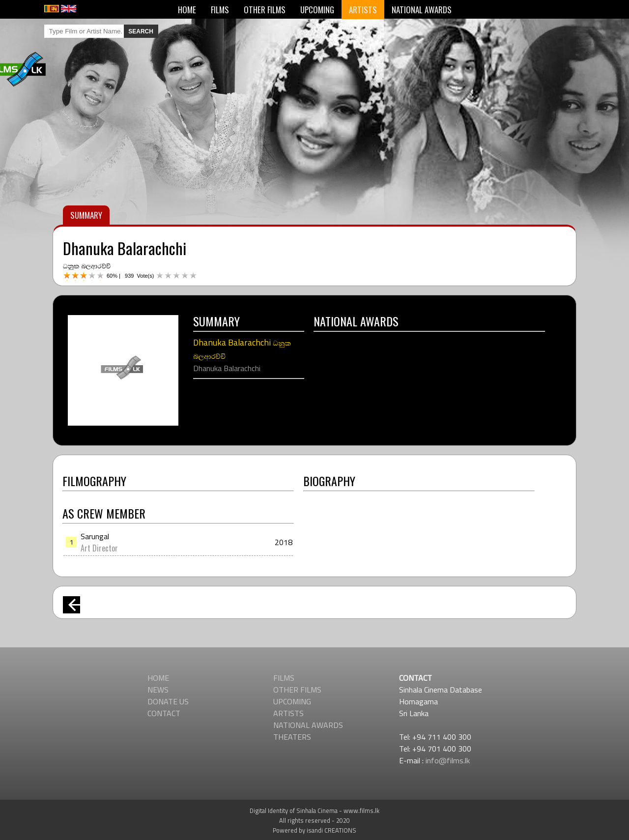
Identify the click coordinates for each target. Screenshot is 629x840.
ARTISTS (363, 10)
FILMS (220, 10)
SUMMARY (86, 215)
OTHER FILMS (265, 10)
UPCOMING (317, 10)
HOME (187, 10)
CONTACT (164, 713)
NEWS (158, 690)
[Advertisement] (314, 520)
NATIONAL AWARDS (422, 10)
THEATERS (292, 737)
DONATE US (168, 701)
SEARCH (141, 31)
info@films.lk (448, 760)
